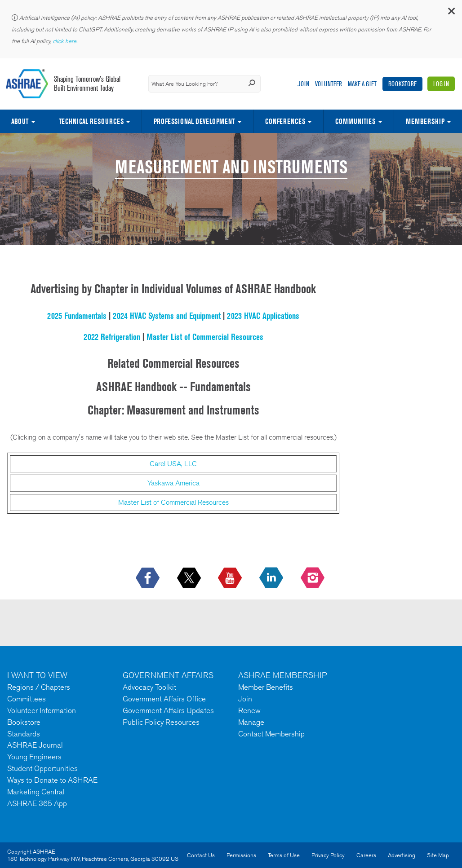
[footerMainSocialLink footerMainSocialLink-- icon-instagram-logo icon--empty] (313, 578)
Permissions (241, 855)
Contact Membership (271, 734)
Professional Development (194, 121)
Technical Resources (91, 121)
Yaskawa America (173, 483)
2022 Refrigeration (112, 337)
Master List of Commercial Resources (205, 337)
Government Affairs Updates (168, 710)
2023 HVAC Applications (263, 316)
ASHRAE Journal (35, 745)
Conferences (285, 121)
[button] (451, 13)
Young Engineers (34, 757)
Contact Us (201, 855)
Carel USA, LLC (173, 464)
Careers (366, 855)
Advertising (402, 855)
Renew (249, 710)
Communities (355, 121)
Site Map (438, 855)
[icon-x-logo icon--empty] (190, 578)
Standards (24, 734)
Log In (441, 84)
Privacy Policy (328, 855)
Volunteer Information (42, 710)
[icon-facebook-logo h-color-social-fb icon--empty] (149, 578)
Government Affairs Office (164, 699)
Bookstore (402, 84)
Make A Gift (362, 84)
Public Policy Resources (161, 722)
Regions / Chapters (39, 687)
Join (303, 84)
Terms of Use (284, 855)
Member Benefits (266, 687)
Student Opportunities (42, 768)
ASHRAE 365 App (37, 803)
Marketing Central (36, 792)
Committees (27, 699)
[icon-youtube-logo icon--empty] (231, 578)
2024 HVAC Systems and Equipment (167, 316)
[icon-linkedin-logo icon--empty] (272, 578)
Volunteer (329, 84)
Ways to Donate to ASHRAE (52, 780)
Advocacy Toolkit (149, 687)
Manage (251, 722)
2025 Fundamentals (77, 316)
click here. (66, 41)
